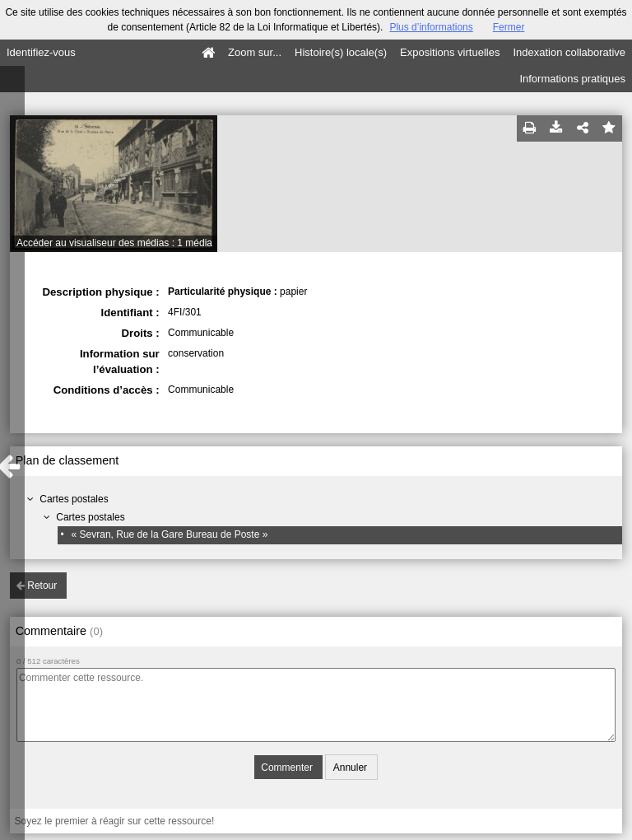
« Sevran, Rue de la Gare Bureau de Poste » (170, 534)
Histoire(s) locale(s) (341, 52)
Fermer (509, 27)
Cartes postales (74, 499)
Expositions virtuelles (450, 52)
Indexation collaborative (569, 52)
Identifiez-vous (41, 52)
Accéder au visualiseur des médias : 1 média (114, 243)
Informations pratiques (572, 79)
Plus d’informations (431, 27)
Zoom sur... (255, 52)
